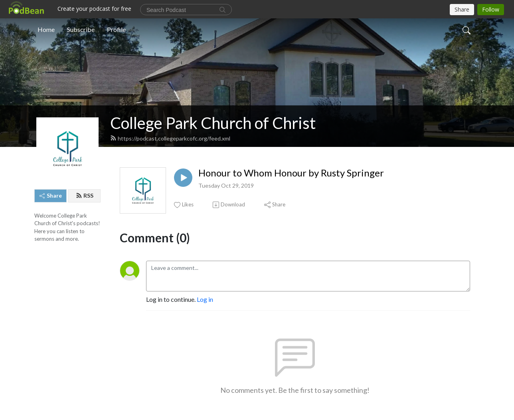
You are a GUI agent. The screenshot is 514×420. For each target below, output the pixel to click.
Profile (116, 29)
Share (51, 195)
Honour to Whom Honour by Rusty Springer (291, 173)
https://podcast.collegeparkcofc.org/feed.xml (170, 138)
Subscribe (81, 29)
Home (46, 29)
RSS (85, 195)
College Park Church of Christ (213, 123)
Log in (205, 299)
